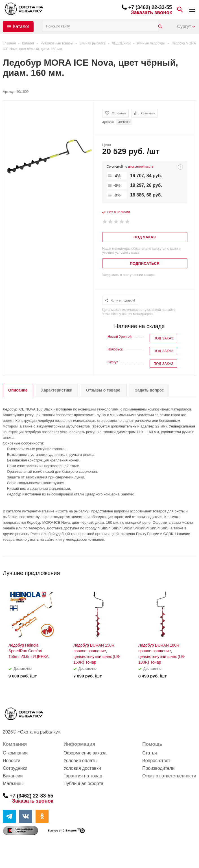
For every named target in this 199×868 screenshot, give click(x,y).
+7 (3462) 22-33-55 (150, 7)
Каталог (21, 26)
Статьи (150, 753)
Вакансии (13, 776)
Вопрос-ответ (156, 761)
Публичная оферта (83, 783)
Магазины (13, 783)
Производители (158, 768)
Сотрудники (15, 768)
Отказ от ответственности (169, 776)
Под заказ (163, 338)
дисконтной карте (141, 166)
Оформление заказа (85, 753)
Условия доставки (82, 768)
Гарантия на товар (83, 776)
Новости (12, 761)
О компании (15, 753)
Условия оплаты (80, 761)
